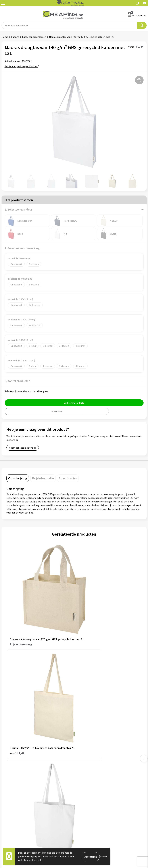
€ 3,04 (17, 706)
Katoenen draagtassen (34, 37)
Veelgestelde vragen (12, 794)
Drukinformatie (84, 741)
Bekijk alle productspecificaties (22, 66)
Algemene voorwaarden (88, 789)
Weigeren (104, 856)
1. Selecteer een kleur (18, 209)
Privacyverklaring (85, 798)
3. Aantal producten (17, 381)
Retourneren (8, 798)
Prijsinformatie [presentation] (43, 478)
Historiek (80, 746)
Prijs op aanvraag (21, 620)
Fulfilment (81, 737)
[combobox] (69, 25)
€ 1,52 (85, 706)
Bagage (15, 37)
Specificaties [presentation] (68, 478)
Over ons (80, 751)
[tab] (18, 478)
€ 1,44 (85, 620)
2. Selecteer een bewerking (22, 248)
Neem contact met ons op (23, 448)
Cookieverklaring (84, 794)
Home (5, 37)
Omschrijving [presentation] (18, 478)
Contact (6, 789)
